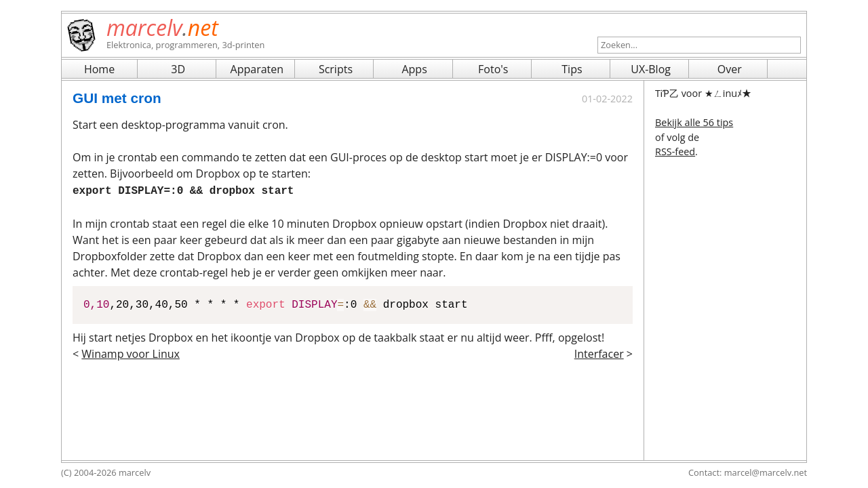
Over (730, 69)
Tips (572, 69)
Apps (414, 69)
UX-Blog (651, 69)
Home (99, 69)
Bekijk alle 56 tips (694, 122)
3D (178, 69)
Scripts (336, 69)
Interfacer (599, 352)
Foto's (493, 69)
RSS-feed (675, 151)
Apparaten (257, 69)
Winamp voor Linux (131, 352)
